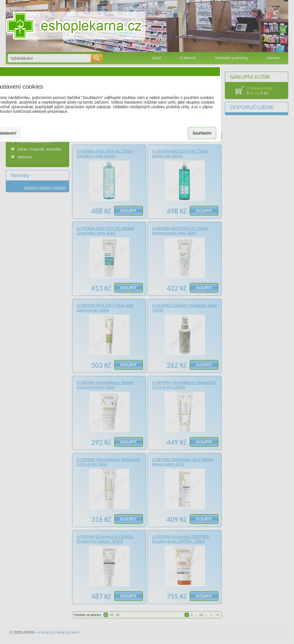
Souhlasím (202, 133)
